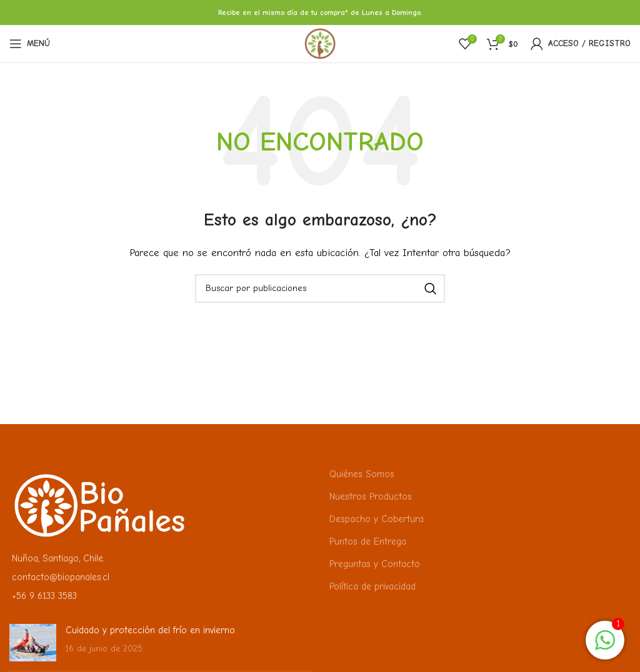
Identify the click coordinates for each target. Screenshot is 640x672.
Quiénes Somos (362, 474)
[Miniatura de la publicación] (33, 643)
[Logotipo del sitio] (320, 43)
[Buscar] (320, 289)
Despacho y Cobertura (377, 519)
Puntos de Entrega (368, 541)
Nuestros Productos (371, 497)
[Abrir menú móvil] (30, 44)
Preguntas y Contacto (375, 564)
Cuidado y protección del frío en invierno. (151, 630)
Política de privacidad (372, 586)
